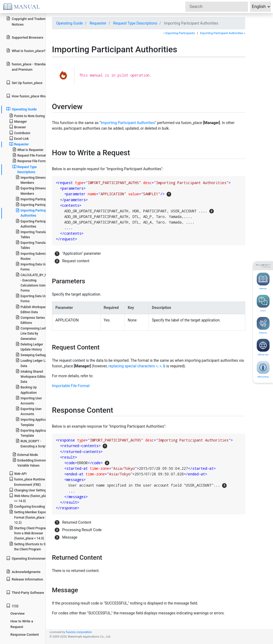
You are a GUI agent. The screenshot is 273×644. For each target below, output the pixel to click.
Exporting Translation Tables (33, 245)
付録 (12, 606)
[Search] (217, 7)
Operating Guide (70, 23)
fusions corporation (79, 632)
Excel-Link (19, 138)
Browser (17, 127)
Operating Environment (27, 558)
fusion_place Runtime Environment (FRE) (27, 482)
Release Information (25, 579)
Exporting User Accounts (29, 411)
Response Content (25, 635)
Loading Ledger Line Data (33, 363)
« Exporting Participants (179, 33)
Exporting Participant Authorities (33, 224)
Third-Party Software (25, 592)
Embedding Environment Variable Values (32, 463)
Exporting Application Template (33, 433)
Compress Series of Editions (32, 320)
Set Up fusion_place (24, 83)
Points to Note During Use (30, 116)
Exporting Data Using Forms (33, 298)
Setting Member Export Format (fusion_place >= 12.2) (29, 517)
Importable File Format (71, 386)
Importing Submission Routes (34, 256)
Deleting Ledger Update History (29, 347)
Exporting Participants (34, 204)
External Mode (25, 454)
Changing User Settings (28, 490)
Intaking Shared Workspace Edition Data (31, 376)
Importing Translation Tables (33, 234)
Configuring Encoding (27, 506)
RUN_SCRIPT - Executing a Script (31, 443)
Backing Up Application (26, 389)
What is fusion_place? (26, 51)
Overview (17, 613)
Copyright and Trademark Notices (29, 21)
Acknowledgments (23, 572)
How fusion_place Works (28, 96)
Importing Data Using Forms (33, 267)
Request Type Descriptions (135, 23)
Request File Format (29, 155)
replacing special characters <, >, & (137, 366)
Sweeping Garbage (31, 355)
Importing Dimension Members (33, 180)
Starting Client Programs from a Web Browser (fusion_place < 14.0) (29, 533)
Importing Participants (34, 199)
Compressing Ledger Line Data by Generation (33, 333)
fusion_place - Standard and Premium (27, 67)
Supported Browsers (25, 37)
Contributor (20, 133)
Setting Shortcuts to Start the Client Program (30, 546)
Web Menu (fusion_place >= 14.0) (29, 498)
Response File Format (30, 161)
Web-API (18, 473)
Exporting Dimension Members (33, 190)
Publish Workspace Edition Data (32, 309)
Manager (18, 121)
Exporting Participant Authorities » (223, 33)
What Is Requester (28, 150)
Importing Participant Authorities (128, 123)
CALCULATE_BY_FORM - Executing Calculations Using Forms (35, 282)
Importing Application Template (33, 422)
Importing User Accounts (29, 400)
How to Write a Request (22, 624)
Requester (98, 23)
